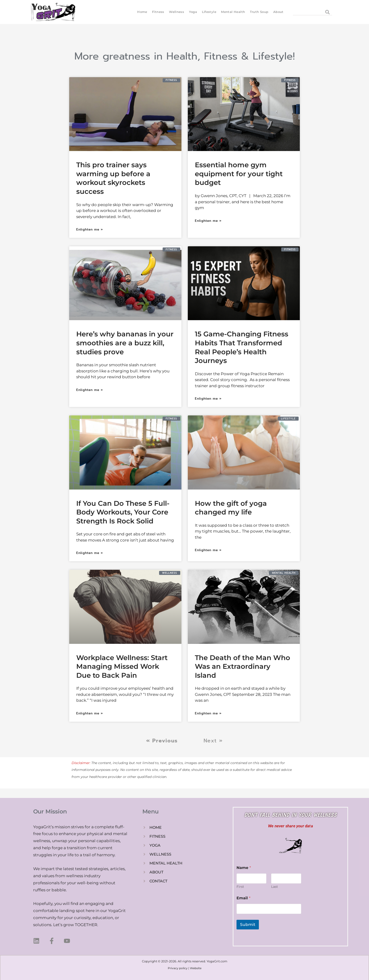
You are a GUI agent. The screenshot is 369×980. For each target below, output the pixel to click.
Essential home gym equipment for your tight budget (239, 174)
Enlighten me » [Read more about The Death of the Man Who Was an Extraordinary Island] (208, 713)
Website (196, 968)
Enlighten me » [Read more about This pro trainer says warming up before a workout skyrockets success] (90, 229)
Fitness (158, 12)
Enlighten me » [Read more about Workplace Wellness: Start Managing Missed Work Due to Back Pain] (90, 713)
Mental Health (233, 12)
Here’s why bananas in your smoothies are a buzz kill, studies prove (125, 343)
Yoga (193, 12)
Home (142, 12)
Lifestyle (209, 12)
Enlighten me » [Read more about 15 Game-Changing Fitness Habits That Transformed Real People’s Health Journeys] (208, 399)
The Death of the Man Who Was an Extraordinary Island (243, 666)
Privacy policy (178, 968)
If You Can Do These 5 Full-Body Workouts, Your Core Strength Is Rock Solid (123, 512)
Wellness (176, 12)
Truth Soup (259, 12)
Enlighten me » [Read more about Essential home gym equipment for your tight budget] (208, 221)
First (240, 887)
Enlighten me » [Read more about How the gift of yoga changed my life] (208, 550)
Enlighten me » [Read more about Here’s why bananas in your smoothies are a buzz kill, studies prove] (90, 390)
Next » (213, 741)
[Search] (327, 12)
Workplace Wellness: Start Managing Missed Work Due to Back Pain (122, 666)
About (278, 12)
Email (243, 898)
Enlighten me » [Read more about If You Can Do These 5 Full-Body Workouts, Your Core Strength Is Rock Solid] (90, 553)
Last (275, 887)
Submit (248, 924)
